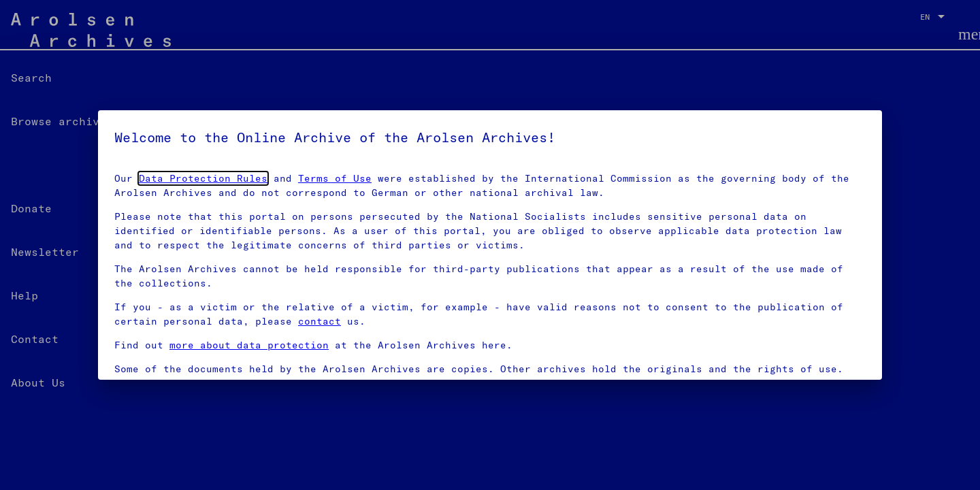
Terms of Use (335, 178)
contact (320, 321)
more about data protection (249, 345)
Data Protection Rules (203, 178)
